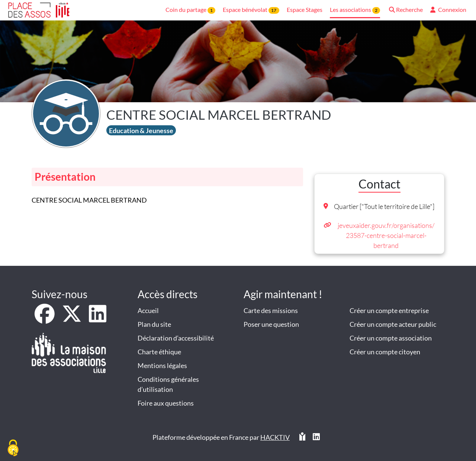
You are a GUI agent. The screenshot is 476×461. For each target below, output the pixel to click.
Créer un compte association (391, 338)
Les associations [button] (355, 10)
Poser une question (271, 324)
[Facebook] (45, 319)
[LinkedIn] (98, 319)
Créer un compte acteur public (393, 324)
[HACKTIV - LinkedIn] (316, 437)
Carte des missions (271, 310)
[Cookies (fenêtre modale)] (13, 448)
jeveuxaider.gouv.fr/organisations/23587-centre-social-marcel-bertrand (386, 235)
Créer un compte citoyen (385, 352)
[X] (72, 319)
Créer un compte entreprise (389, 310)
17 (274, 10)
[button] (405, 10)
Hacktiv (275, 437)
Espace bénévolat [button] (251, 10)
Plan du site (154, 324)
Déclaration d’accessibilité (176, 338)
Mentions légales (162, 365)
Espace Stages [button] (305, 9)
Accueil (148, 310)
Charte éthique (159, 352)
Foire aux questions (166, 403)
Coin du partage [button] (190, 10)
